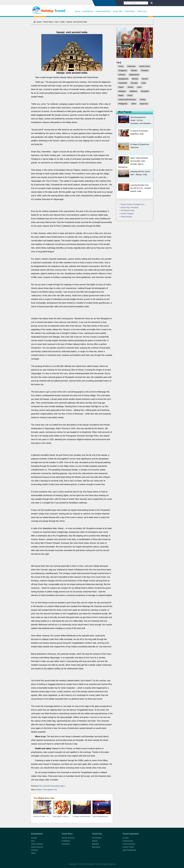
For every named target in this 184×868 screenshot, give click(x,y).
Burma (145, 79)
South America (37, 847)
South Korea (144, 66)
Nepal (121, 95)
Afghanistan (134, 75)
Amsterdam (97, 838)
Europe (34, 838)
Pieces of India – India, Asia (44, 816)
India (62, 22)
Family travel (128, 841)
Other (134, 104)
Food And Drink (129, 844)
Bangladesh (123, 79)
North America (37, 844)
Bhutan (135, 79)
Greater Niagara (127, 213)
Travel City (142, 11)
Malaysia (122, 91)
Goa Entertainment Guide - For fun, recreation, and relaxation (141, 120)
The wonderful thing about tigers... (53, 786)
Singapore (123, 70)
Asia (57, 22)
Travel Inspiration (103, 11)
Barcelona (96, 847)
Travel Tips (118, 11)
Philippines (123, 104)
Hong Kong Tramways (130, 207)
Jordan (130, 87)
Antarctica (66, 844)
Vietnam (122, 75)
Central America (68, 838)
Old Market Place (128, 210)
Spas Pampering (129, 850)
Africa (33, 853)
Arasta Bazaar (126, 217)
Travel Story (130, 11)
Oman (130, 95)
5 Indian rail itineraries (82, 816)
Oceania (34, 850)
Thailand (145, 70)
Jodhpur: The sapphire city (46, 790)
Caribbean (66, 841)
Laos (139, 87)
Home (78, 11)
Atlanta (95, 841)
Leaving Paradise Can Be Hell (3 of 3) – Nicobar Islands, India (141, 188)
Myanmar (144, 104)
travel (39, 22)
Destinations (88, 11)
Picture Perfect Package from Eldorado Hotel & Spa (141, 204)
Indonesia (131, 66)
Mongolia (145, 91)
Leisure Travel (128, 847)
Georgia (134, 83)
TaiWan (134, 70)
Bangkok (96, 844)
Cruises (126, 838)
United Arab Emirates (127, 99)
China (121, 66)
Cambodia (123, 83)
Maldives (133, 91)
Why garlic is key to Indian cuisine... (67, 816)
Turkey (143, 99)
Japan (121, 87)
